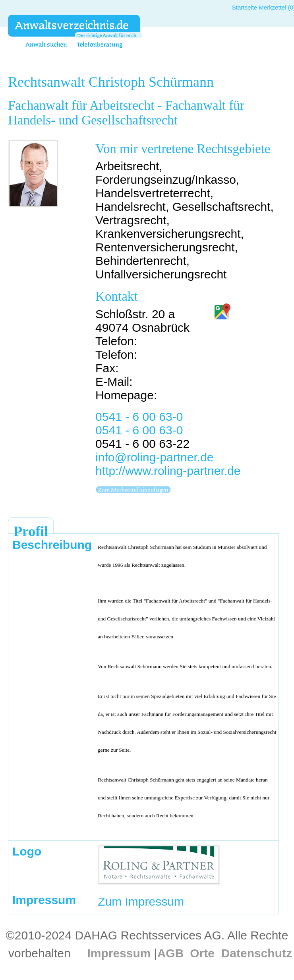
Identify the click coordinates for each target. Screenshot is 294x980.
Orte (202, 953)
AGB (171, 953)
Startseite (245, 7)
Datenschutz (257, 953)
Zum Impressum (141, 901)
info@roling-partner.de (154, 457)
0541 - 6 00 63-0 (139, 417)
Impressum (119, 953)
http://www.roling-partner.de (168, 471)
